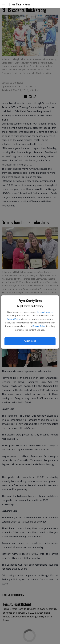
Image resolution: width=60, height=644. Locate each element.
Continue (30, 341)
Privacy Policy (13, 319)
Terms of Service (45, 312)
